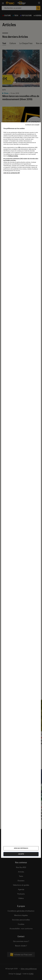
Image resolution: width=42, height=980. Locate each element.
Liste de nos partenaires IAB (12, 173)
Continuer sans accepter (32, 125)
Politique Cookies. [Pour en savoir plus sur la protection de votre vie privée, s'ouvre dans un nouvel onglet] (13, 156)
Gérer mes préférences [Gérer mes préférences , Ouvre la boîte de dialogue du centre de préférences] (21, 848)
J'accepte (21, 854)
